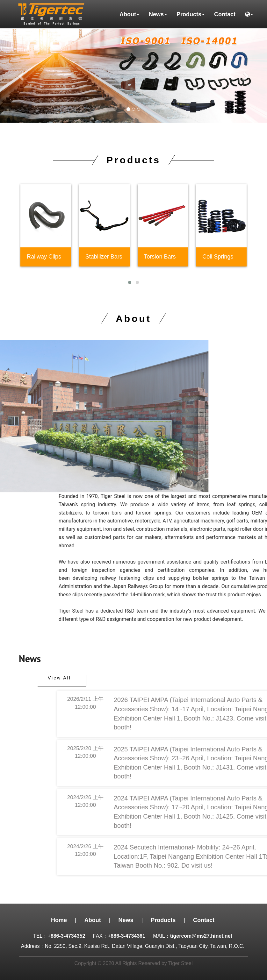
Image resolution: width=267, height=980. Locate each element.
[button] (249, 14)
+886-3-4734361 (126, 936)
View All (59, 678)
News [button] (158, 14)
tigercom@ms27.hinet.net (201, 936)
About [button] (129, 14)
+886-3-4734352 (66, 936)
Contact (225, 14)
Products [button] (191, 14)
